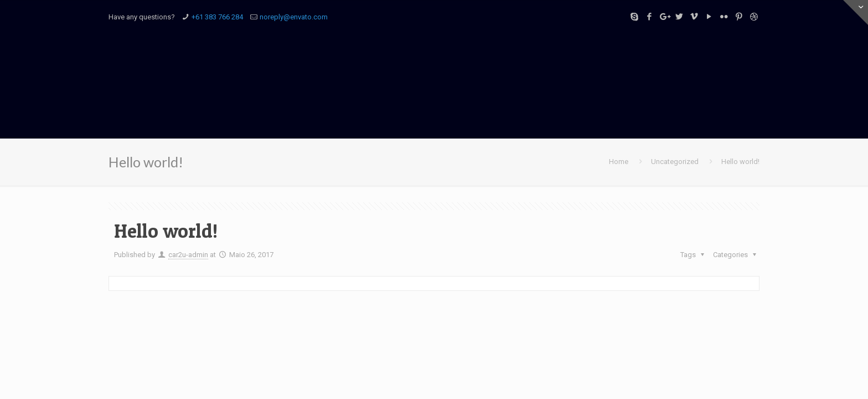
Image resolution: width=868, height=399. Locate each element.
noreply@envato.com (294, 17)
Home (619, 162)
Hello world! (740, 162)
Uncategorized (675, 162)
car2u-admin (188, 255)
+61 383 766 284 (217, 17)
